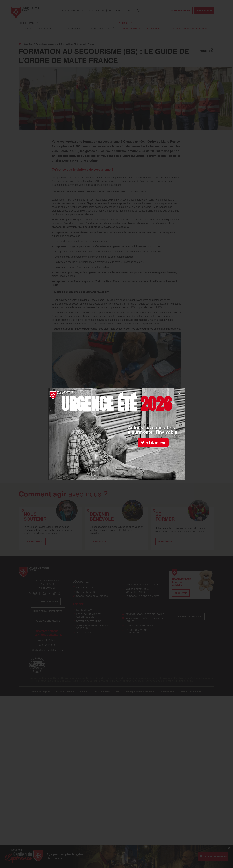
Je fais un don (153, 443)
